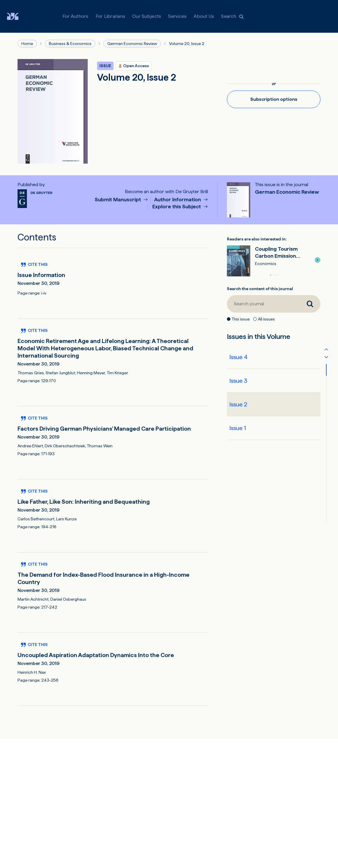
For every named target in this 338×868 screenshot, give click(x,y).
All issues (266, 319)
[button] (318, 260)
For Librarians (111, 16)
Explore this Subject (177, 207)
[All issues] (255, 319)
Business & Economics (70, 44)
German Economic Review (132, 44)
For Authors (76, 16)
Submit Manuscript (118, 200)
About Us (204, 16)
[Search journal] (263, 304)
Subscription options (274, 99)
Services (177, 16)
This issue (241, 319)
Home (27, 44)
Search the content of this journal (260, 289)
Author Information (178, 200)
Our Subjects (147, 16)
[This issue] (229, 319)
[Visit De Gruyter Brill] (17, 16)
